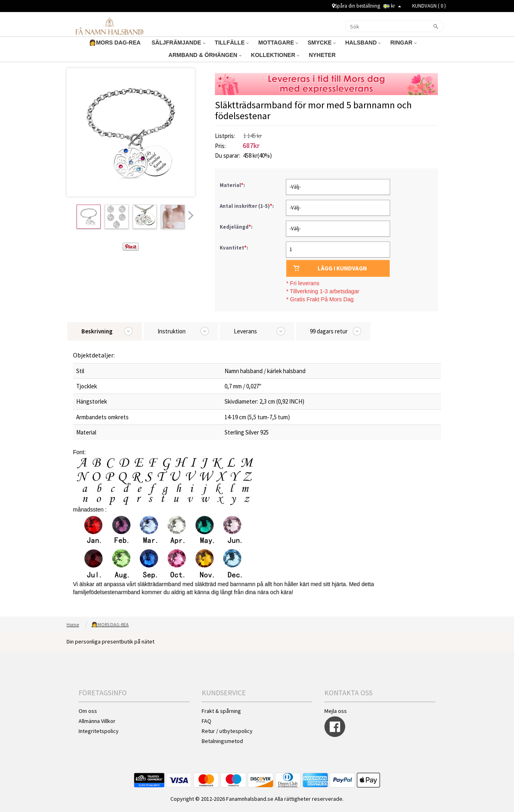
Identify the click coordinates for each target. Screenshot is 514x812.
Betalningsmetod (222, 741)
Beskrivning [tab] (97, 331)
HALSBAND (363, 43)
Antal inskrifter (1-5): (247, 206)
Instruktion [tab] (172, 331)
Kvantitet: (234, 248)
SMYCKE (322, 43)
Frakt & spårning (221, 711)
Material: (233, 185)
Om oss (88, 711)
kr (392, 6)
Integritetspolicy (99, 731)
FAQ (206, 721)
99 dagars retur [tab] (329, 331)
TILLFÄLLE (232, 43)
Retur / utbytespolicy (227, 731)
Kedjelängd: (237, 227)
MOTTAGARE (278, 43)
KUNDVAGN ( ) (429, 6)
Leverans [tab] (245, 331)
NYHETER (323, 55)
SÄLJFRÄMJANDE (178, 43)
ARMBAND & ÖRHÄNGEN (205, 55)
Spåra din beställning (356, 6)
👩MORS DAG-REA (115, 43)
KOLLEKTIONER (275, 55)
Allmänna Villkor (97, 721)
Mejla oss (336, 711)
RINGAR (403, 43)
